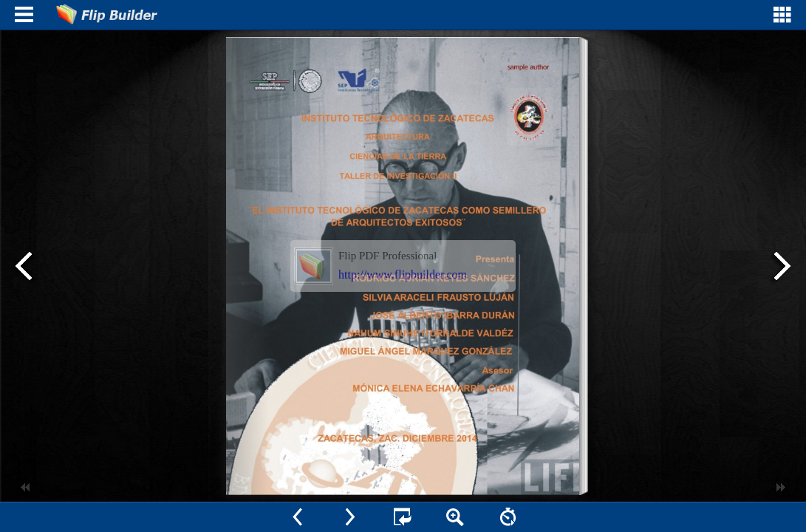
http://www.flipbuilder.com (403, 274)
